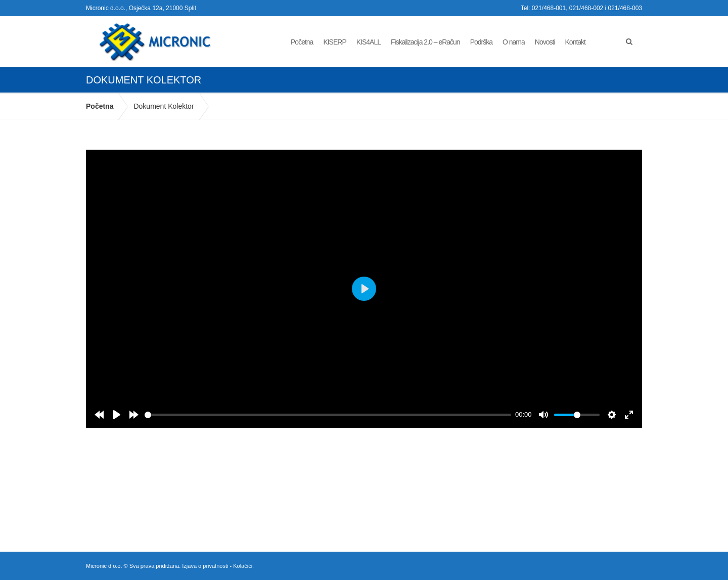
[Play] (117, 415)
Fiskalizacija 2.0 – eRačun (425, 42)
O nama (514, 42)
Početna (302, 42)
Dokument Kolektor (164, 106)
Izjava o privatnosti (205, 566)
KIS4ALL (369, 42)
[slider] (328, 415)
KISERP (334, 42)
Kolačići (243, 566)
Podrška (481, 42)
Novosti (545, 42)
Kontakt (575, 42)
